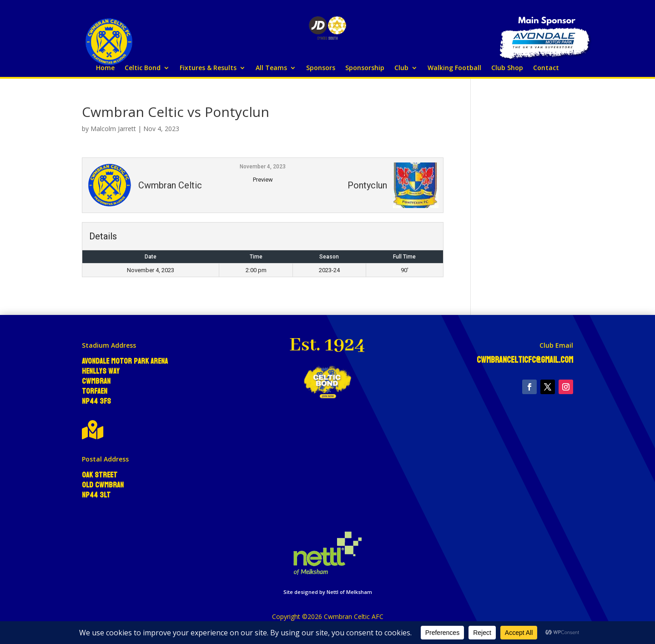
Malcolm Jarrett (113, 129)
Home (105, 68)
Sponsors (321, 68)
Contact (546, 68)
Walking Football (454, 68)
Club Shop (507, 68)
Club (401, 68)
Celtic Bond (143, 68)
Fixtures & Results (208, 68)
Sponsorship (365, 68)
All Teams (271, 68)
